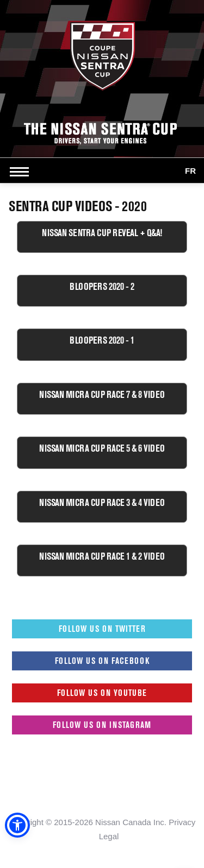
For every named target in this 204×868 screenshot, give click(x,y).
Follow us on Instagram (102, 725)
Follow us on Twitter (102, 629)
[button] (17, 825)
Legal (109, 836)
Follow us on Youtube (102, 693)
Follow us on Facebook (102, 661)
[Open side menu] (22, 172)
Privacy (182, 822)
